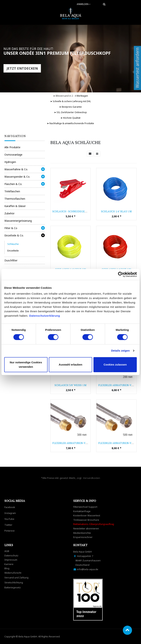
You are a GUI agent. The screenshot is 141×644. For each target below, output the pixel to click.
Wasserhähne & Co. (16, 169)
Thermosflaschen (15, 199)
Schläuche (13, 244)
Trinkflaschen (12, 191)
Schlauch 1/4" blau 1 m (116, 211)
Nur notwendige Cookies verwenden (26, 365)
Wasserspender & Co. (17, 177)
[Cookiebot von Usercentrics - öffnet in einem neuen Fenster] (121, 274)
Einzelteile (13, 251)
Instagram (10, 513)
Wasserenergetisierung (18, 221)
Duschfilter (11, 260)
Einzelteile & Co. (14, 235)
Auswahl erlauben (70, 365)
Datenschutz (11, 555)
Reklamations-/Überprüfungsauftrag (94, 524)
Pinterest (9, 531)
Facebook (10, 507)
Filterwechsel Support (85, 507)
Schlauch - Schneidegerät (71, 211)
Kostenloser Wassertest (87, 515)
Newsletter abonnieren (86, 528)
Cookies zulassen (115, 365)
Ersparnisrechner (83, 537)
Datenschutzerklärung (45, 316)
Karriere (9, 564)
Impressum (11, 560)
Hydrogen (10, 162)
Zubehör (9, 213)
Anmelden (84, 4)
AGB (7, 551)
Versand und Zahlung (16, 578)
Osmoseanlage (13, 155)
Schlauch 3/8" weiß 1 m (70, 385)
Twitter (8, 525)
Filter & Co (11, 228)
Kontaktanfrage (82, 511)
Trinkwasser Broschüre (86, 520)
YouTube (9, 519)
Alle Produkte (12, 147)
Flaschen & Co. (13, 184)
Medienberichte (82, 533)
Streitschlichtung (14, 582)
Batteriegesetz (13, 587)
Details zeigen (120, 351)
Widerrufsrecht (13, 573)
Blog (7, 568)
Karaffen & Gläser (15, 206)
